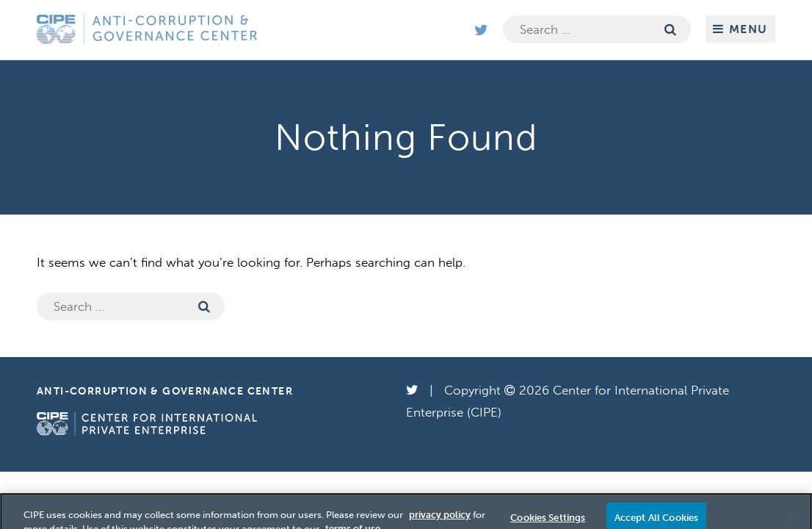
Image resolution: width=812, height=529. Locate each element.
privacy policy (440, 519)
